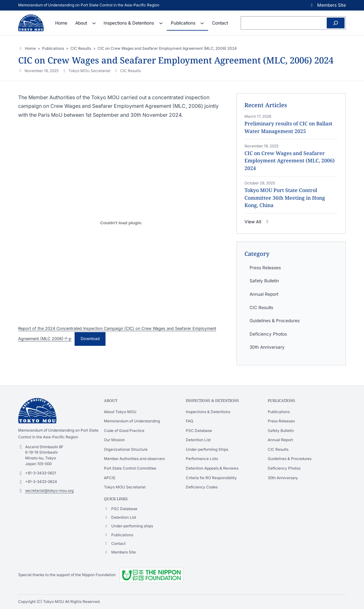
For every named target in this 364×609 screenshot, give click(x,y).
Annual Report (264, 294)
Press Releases (265, 268)
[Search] (336, 23)
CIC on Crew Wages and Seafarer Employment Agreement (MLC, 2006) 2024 (290, 161)
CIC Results (131, 71)
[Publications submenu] (202, 23)
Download (90, 339)
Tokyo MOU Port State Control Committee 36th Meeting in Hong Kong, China (285, 198)
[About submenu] (94, 23)
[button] (328, 5)
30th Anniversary (267, 347)
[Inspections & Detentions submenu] (161, 23)
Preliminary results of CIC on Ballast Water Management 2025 (288, 127)
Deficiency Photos (268, 334)
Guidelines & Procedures (275, 321)
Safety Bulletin (264, 281)
